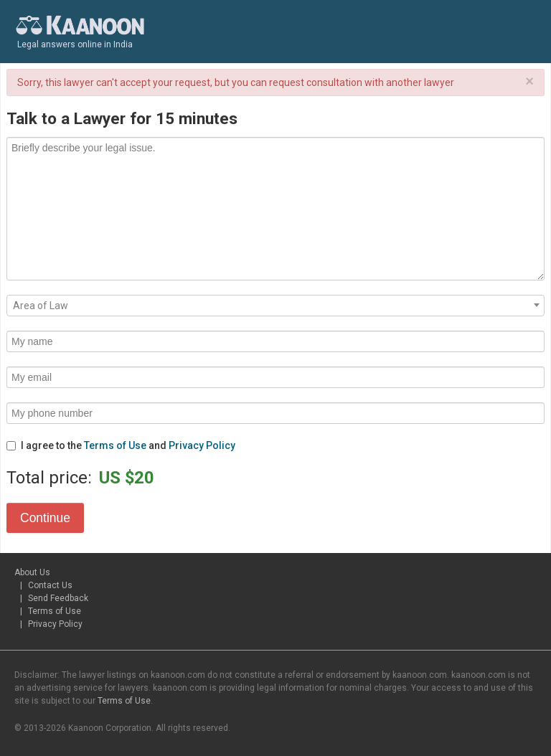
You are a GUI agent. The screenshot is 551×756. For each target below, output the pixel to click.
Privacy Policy (202, 445)
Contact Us (50, 585)
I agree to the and (121, 445)
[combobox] (275, 306)
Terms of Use (115, 445)
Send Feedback (58, 598)
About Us (32, 572)
